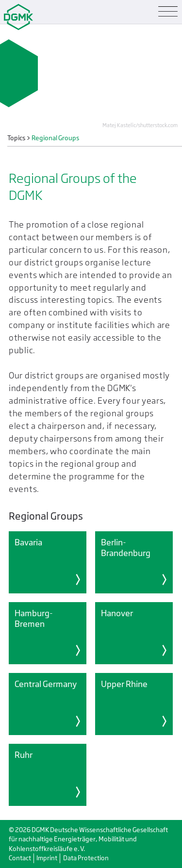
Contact (20, 858)
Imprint (47, 858)
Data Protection (86, 858)
